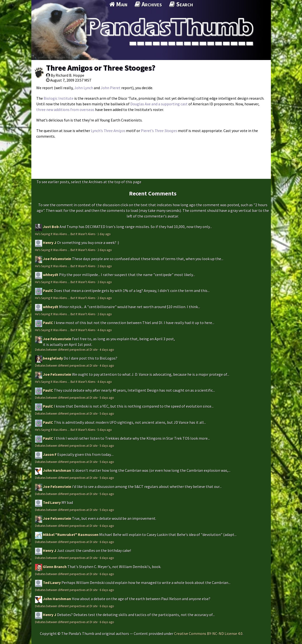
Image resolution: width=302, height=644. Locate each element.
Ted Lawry (52, 502)
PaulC (48, 291)
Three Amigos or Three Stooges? (101, 68)
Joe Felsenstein (57, 259)
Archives (148, 4)
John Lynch (84, 88)
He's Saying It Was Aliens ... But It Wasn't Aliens (65, 234)
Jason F (50, 454)
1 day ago (104, 234)
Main (118, 4)
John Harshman (57, 470)
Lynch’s (108, 131)
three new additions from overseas (65, 109)
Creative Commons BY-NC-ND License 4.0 (208, 633)
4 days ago (105, 330)
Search (181, 4)
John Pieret (111, 88)
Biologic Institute (59, 98)
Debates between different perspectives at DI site (66, 350)
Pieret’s (159, 131)
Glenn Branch (55, 567)
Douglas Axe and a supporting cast (159, 104)
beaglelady (53, 358)
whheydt (51, 275)
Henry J (50, 243)
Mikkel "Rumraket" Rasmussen (71, 535)
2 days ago (105, 250)
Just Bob (51, 227)
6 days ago (107, 526)
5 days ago (107, 398)
